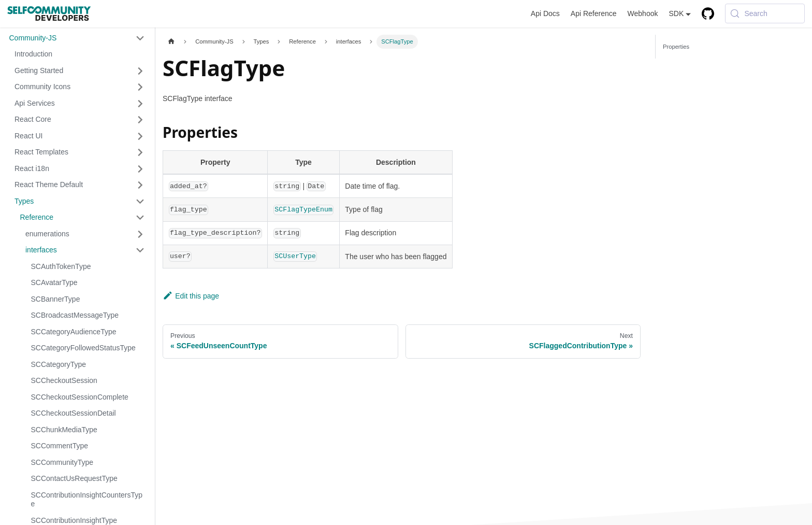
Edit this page (191, 296)
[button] (77, 38)
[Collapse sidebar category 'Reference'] (141, 218)
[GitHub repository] (708, 14)
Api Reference (594, 13)
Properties (676, 47)
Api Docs (545, 13)
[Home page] (171, 42)
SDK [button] (676, 13)
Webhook (643, 13)
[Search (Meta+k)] (765, 13)
